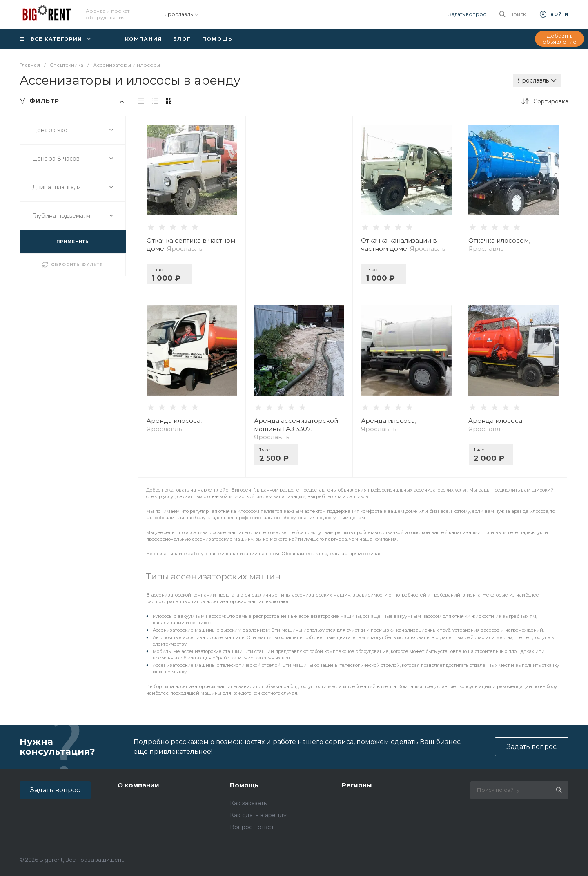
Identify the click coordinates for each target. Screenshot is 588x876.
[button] (158, 396)
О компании (138, 785)
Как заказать (248, 803)
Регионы (357, 785)
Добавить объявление (560, 39)
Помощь (244, 785)
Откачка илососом (499, 245)
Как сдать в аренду (258, 815)
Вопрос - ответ (252, 827)
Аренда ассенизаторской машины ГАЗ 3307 (296, 429)
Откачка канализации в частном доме (403, 245)
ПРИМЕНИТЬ (73, 242)
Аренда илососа (174, 425)
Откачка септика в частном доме (191, 245)
